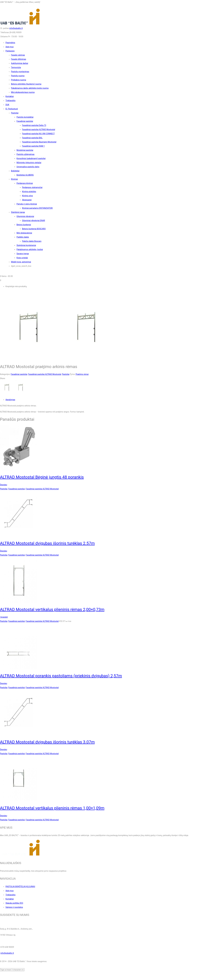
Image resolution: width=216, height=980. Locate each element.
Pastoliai (66, 374)
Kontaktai (10, 899)
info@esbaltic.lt (16, 28)
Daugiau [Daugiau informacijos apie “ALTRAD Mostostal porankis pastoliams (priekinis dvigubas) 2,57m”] (4, 683)
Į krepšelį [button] (4, 617)
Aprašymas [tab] (10, 400)
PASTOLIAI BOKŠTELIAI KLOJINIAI (20, 887)
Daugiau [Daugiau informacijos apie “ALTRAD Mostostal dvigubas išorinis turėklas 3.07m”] (4, 749)
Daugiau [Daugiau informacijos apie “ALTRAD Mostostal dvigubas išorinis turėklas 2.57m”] (4, 551)
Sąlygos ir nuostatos (14, 907)
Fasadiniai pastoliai (19, 374)
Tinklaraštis (10, 895)
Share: (3, 378)
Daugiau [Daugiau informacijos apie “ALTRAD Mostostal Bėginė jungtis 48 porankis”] (4, 485)
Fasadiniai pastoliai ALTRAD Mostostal (45, 374)
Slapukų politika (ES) (14, 903)
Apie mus (10, 891)
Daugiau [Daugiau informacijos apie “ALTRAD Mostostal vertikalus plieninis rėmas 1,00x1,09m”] (4, 816)
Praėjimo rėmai (82, 374)
